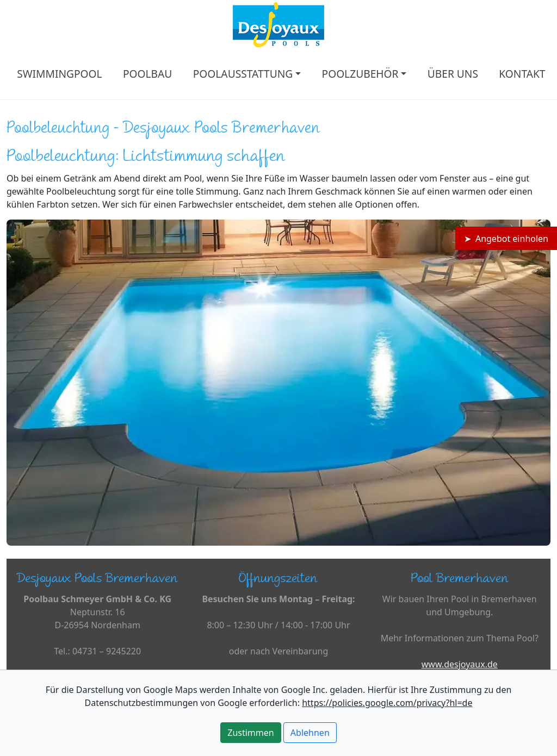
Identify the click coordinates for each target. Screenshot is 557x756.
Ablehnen (310, 733)
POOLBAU (147, 74)
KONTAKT (522, 74)
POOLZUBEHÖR (360, 74)
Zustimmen (250, 733)
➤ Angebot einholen (506, 239)
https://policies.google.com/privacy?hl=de (387, 703)
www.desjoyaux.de (460, 664)
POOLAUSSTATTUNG (243, 74)
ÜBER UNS (453, 74)
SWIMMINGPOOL (59, 74)
